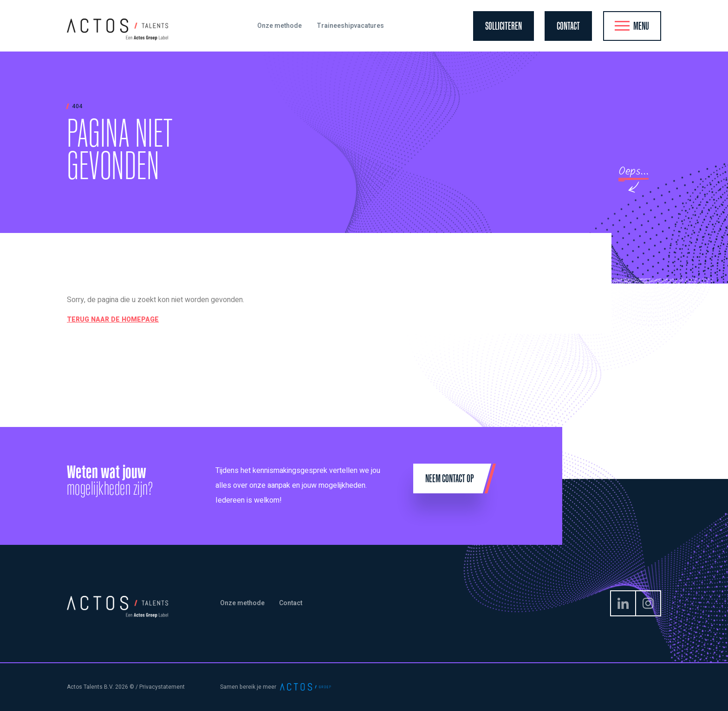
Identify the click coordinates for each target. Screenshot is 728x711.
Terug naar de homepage (113, 320)
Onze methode (242, 603)
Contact (291, 603)
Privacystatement (162, 687)
